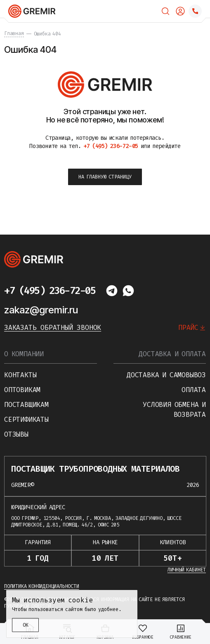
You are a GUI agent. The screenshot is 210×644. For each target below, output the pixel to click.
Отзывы (16, 434)
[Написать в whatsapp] (128, 291)
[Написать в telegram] (112, 291)
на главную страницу (105, 177)
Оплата (194, 390)
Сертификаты (26, 420)
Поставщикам (26, 405)
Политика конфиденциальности (42, 586)
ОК (26, 625)
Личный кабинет (187, 570)
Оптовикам (22, 390)
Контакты (20, 375)
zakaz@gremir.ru (41, 310)
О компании (24, 354)
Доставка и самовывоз (166, 375)
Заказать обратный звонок (53, 328)
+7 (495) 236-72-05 (50, 291)
